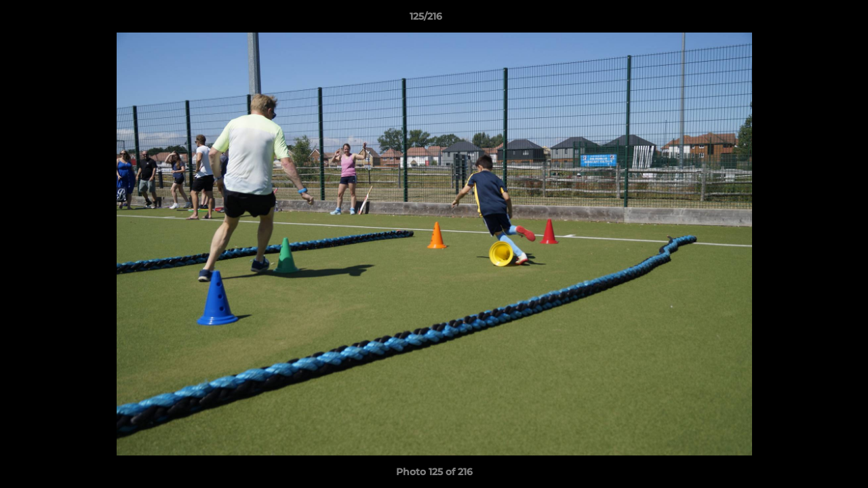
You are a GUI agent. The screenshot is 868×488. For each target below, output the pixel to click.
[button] (811, 20)
